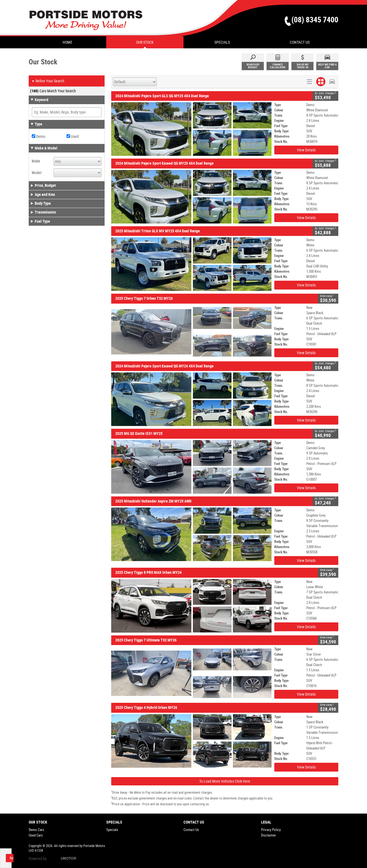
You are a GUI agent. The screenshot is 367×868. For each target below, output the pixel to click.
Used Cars (36, 835)
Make (36, 161)
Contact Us (191, 830)
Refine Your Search (48, 81)
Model (37, 173)
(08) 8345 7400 (315, 20)
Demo (38, 136)
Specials (112, 830)
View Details (306, 150)
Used (73, 136)
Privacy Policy (271, 830)
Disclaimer (268, 835)
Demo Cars (36, 830)
